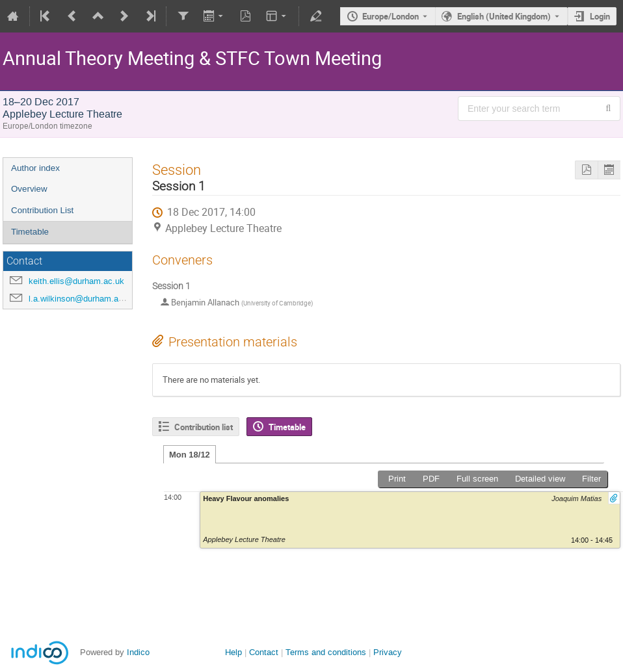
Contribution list (204, 427)
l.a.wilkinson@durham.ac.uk (82, 299)
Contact (264, 652)
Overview (29, 189)
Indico (138, 652)
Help (233, 652)
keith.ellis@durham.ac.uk (76, 281)
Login (600, 16)
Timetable (30, 232)
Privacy (388, 652)
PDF (431, 479)
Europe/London (391, 16)
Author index (35, 168)
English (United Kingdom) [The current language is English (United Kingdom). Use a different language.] (504, 16)
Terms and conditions (326, 652)
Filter (591, 479)
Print (397, 479)
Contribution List (42, 210)
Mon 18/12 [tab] (190, 455)
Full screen (477, 479)
